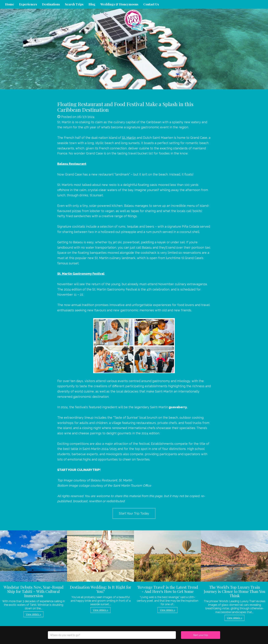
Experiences (28, 4)
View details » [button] (33, 614)
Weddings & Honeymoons (119, 4)
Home (10, 4)
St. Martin (129, 138)
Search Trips (74, 4)
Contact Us (151, 4)
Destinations (51, 4)
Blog (92, 4)
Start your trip (201, 635)
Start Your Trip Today (134, 513)
